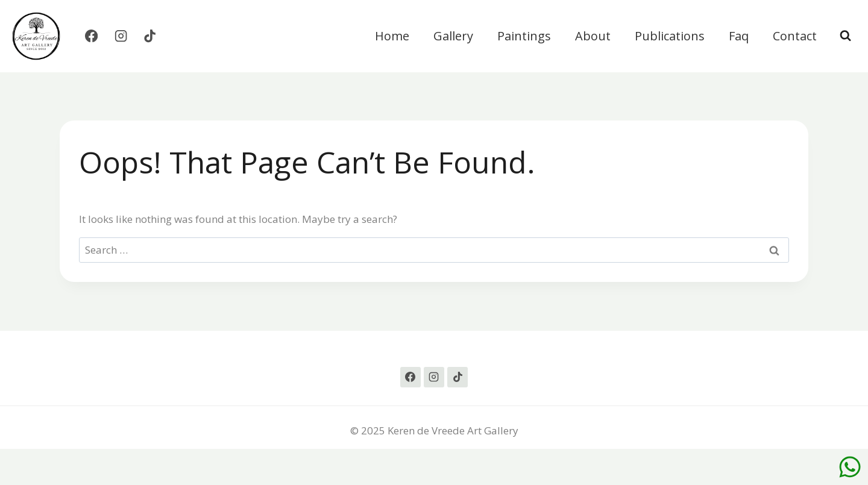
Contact (795, 36)
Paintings (524, 36)
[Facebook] (91, 36)
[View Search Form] (845, 36)
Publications (670, 36)
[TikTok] (150, 36)
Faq (739, 36)
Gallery (453, 36)
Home (392, 36)
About (593, 36)
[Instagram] (121, 36)
